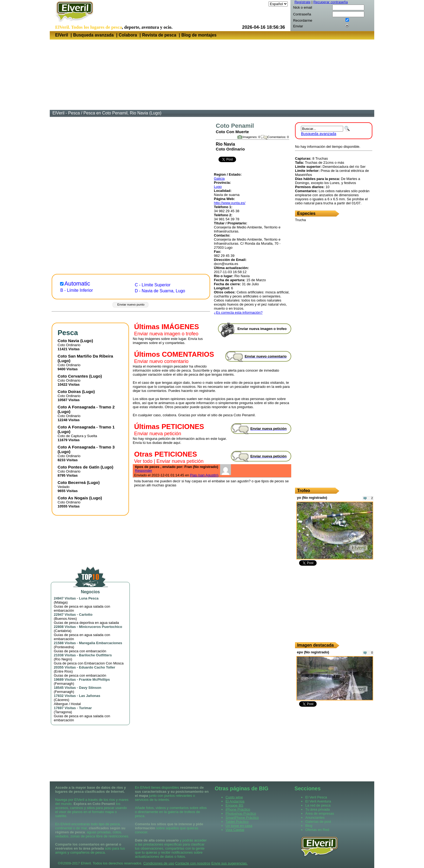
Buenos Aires (65, 619)
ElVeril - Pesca (66, 113)
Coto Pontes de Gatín (79, 467)
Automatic (77, 284)
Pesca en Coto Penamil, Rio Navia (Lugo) (122, 113)
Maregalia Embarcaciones (101, 643)
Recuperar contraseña (331, 2)
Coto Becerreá (72, 482)
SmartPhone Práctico (242, 818)
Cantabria (62, 631)
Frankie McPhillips (94, 679)
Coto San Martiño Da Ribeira (85, 356)
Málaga (61, 602)
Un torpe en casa (239, 826)
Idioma (262, 4)
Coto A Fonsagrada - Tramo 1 (86, 427)
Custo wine (234, 797)
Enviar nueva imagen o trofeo (166, 334)
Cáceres (61, 700)
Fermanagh (64, 684)
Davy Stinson (90, 688)
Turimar (85, 708)
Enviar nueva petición (158, 434)
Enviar (298, 26)
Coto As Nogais (73, 498)
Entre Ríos (63, 671)
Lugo (218, 187)
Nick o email (303, 7)
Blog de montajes (199, 35)
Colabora (128, 35)
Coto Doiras (69, 392)
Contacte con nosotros (193, 863)
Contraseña (302, 14)
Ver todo (143, 461)
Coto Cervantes (73, 376)
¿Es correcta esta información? (238, 312)
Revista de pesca (159, 35)
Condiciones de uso (159, 863)
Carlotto (86, 615)
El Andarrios (235, 801)
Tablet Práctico (237, 822)
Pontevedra (64, 647)
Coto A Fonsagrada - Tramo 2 (86, 407)
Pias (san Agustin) (204, 475)
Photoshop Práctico (241, 813)
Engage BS (234, 805)
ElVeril (62, 35)
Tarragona (63, 712)
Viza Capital (235, 830)
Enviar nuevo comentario (161, 361)
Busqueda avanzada (93, 35)
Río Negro (63, 659)
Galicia (219, 178)
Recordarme (303, 20)
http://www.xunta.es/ (230, 203)
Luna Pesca (89, 598)
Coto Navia (68, 341)
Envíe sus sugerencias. (229, 863)
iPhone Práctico (238, 809)
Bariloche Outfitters (95, 655)
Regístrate (302, 2)
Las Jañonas (90, 696)
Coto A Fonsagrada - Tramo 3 (86, 447)
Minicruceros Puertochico (101, 627)
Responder (144, 471)
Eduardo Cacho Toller (97, 667)
